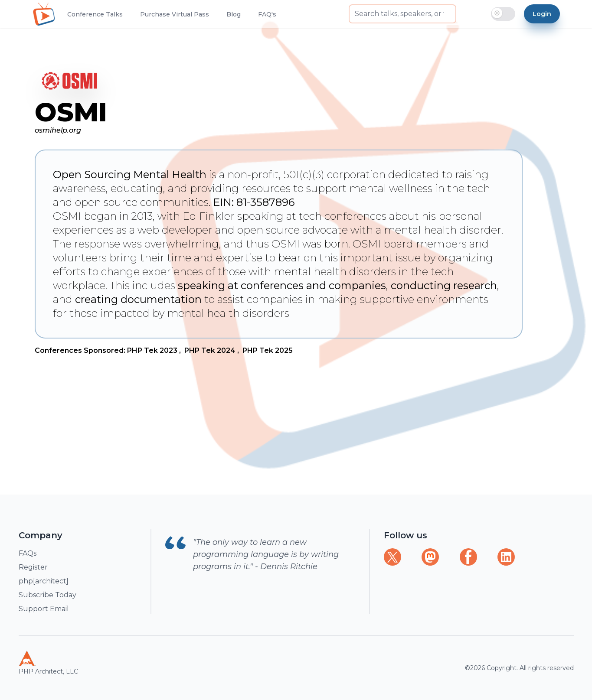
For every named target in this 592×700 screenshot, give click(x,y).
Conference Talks (95, 14)
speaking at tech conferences (312, 216)
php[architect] (44, 581)
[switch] (503, 14)
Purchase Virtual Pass (175, 14)
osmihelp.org (58, 130)
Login (542, 14)
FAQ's (267, 14)
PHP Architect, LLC (48, 663)
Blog (234, 14)
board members (425, 244)
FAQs (28, 553)
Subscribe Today (47, 595)
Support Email (44, 609)
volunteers (80, 258)
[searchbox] (402, 14)
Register (33, 567)
